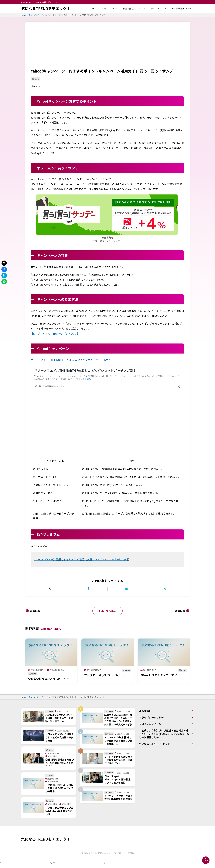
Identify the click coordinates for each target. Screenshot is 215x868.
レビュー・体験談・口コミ (178, 8)
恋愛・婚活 (128, 8)
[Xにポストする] (50, 589)
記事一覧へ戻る (107, 611)
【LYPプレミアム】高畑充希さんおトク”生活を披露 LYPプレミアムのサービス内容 (82, 559)
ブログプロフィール (150, 724)
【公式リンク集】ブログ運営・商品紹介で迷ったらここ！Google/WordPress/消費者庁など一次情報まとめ (164, 734)
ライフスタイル (110, 8)
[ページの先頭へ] (206, 860)
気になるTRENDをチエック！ (46, 8)
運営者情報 (145, 711)
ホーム (93, 8)
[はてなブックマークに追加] (127, 589)
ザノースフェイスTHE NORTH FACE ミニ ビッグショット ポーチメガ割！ (72, 360)
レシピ (142, 8)
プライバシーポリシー (151, 718)
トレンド (155, 8)
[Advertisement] (107, 48)
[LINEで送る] (165, 589)
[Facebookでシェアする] (88, 589)
